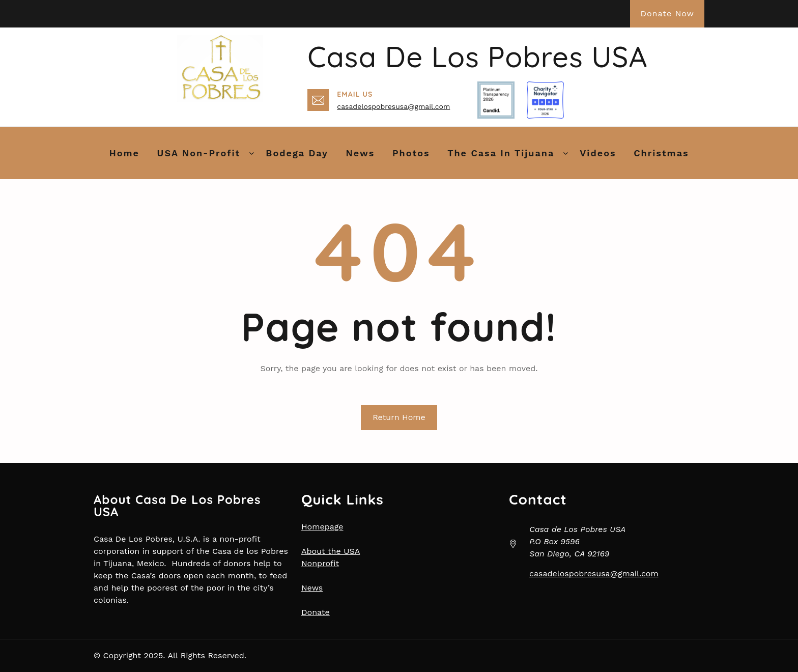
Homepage (322, 527)
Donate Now (667, 13)
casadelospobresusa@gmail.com (393, 106)
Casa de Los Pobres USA (477, 57)
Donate (316, 612)
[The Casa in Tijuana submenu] (566, 153)
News (312, 588)
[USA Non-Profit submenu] (252, 153)
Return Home (399, 417)
